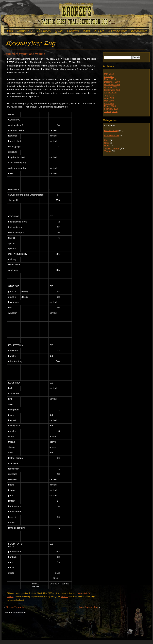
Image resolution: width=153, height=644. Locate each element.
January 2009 (111, 111)
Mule (99, 31)
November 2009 (112, 85)
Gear (59, 31)
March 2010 (110, 79)
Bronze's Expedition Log (76, 15)
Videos (108, 151)
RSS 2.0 (64, 597)
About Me (25, 31)
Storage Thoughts (15, 607)
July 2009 (109, 95)
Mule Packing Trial (89, 607)
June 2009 (109, 98)
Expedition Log (9, 31)
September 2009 (112, 90)
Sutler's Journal (112, 148)
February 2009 (111, 109)
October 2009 (111, 87)
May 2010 (109, 74)
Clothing (73, 31)
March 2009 (110, 106)
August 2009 (110, 93)
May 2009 (109, 101)
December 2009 (112, 82)
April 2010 (109, 76)
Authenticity (117, 31)
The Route (44, 31)
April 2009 (109, 103)
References (139, 31)
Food (86, 31)
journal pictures (112, 135)
